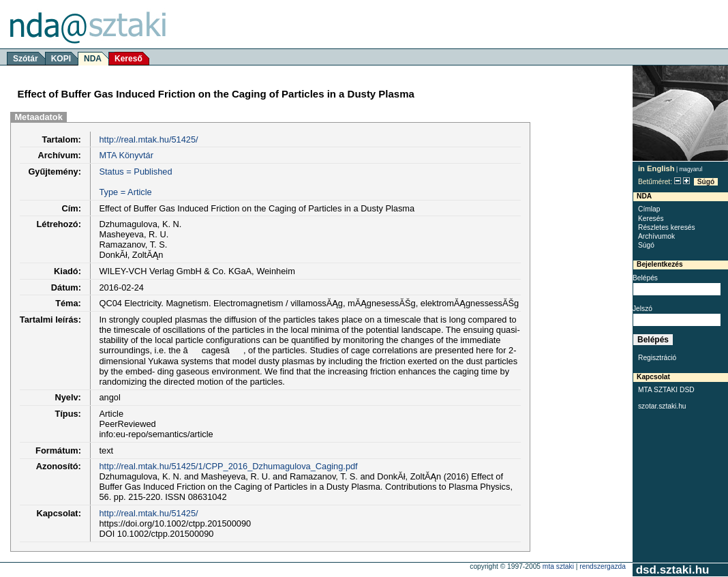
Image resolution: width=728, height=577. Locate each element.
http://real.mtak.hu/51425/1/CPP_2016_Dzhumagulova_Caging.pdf (228, 466)
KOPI (61, 59)
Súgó (706, 182)
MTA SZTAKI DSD (666, 390)
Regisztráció (657, 358)
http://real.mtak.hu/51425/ (148, 139)
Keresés (651, 219)
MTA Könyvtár (126, 155)
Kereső (128, 59)
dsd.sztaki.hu (672, 570)
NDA (93, 59)
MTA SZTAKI (558, 566)
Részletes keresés (667, 227)
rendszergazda (603, 566)
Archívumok (656, 236)
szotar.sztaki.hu (662, 406)
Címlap (649, 209)
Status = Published (135, 172)
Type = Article (125, 192)
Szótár (26, 59)
